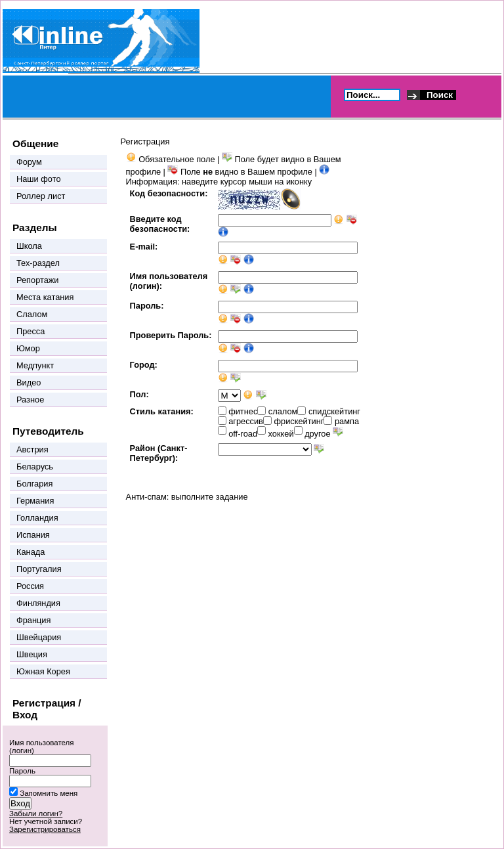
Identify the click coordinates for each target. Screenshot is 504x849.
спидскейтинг (334, 411)
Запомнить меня (49, 793)
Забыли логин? (36, 814)
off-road (243, 434)
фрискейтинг (299, 421)
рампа (347, 421)
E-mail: (144, 247)
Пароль (22, 771)
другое (317, 434)
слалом (283, 411)
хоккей (281, 434)
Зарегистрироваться (45, 829)
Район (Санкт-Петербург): (159, 453)
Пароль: (147, 306)
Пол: (139, 394)
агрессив (246, 421)
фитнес (243, 411)
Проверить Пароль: (171, 335)
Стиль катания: (162, 411)
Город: (144, 365)
